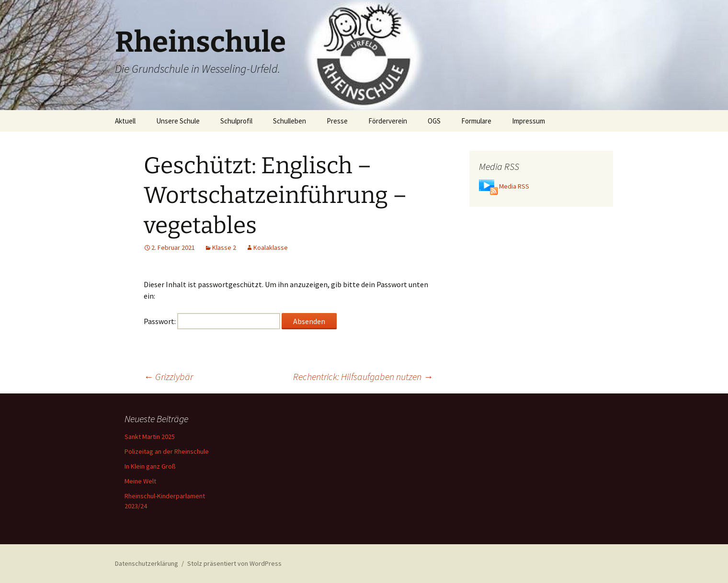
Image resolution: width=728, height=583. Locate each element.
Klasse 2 (224, 247)
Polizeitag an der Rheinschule (167, 451)
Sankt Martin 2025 (150, 437)
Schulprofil (236, 121)
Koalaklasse (271, 247)
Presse (337, 121)
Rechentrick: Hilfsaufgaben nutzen (363, 376)
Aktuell (125, 121)
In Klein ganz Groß (150, 466)
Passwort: (212, 321)
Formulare (476, 121)
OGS (434, 121)
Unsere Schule (178, 121)
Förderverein (388, 121)
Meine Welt (140, 481)
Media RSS (514, 186)
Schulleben (290, 121)
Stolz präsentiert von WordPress (234, 563)
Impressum (529, 121)
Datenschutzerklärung (147, 563)
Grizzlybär (168, 376)
